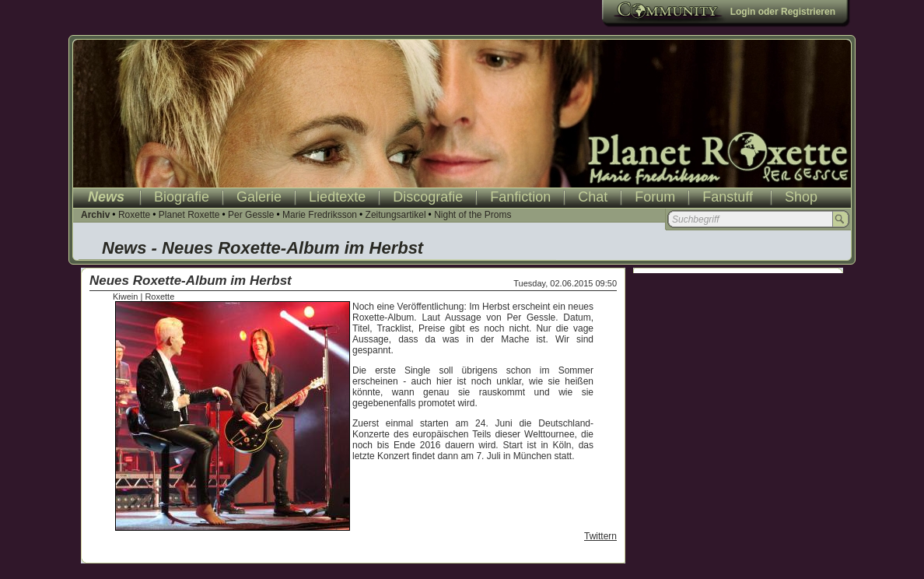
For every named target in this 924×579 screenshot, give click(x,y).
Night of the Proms (472, 215)
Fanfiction (520, 197)
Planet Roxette (189, 215)
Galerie (259, 197)
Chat (593, 197)
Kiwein (125, 297)
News (106, 197)
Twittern (600, 536)
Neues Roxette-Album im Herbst (191, 281)
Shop (801, 197)
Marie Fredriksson (320, 215)
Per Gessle (251, 215)
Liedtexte (337, 197)
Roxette (134, 215)
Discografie (428, 197)
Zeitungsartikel (396, 215)
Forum (655, 197)
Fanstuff (728, 197)
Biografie (182, 197)
